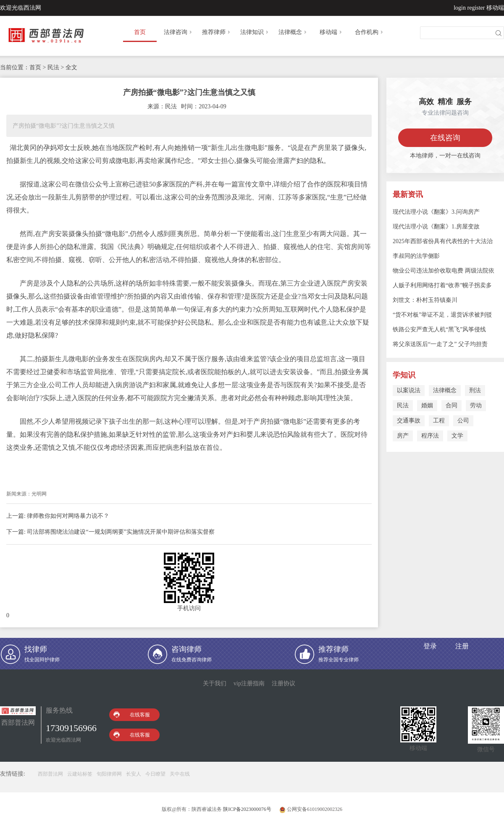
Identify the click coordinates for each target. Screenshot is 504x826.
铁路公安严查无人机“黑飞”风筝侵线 (439, 329)
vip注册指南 (249, 683)
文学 (457, 436)
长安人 (134, 774)
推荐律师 (217, 32)
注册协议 (283, 683)
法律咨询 (178, 32)
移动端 (495, 8)
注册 (462, 646)
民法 (403, 405)
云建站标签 (80, 774)
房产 (403, 436)
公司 (463, 421)
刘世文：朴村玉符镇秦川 (425, 300)
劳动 (476, 405)
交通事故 (409, 421)
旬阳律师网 (109, 774)
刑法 (475, 390)
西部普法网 (50, 774)
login (460, 8)
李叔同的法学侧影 (416, 256)
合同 (451, 405)
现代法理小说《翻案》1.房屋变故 (436, 227)
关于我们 (215, 683)
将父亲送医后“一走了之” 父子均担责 (440, 344)
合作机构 (370, 32)
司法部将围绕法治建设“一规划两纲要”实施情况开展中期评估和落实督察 (121, 532)
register (476, 8)
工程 (439, 421)
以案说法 (409, 390)
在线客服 (132, 715)
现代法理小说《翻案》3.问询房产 (436, 212)
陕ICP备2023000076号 (247, 809)
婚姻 (427, 405)
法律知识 (255, 32)
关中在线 (180, 774)
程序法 (430, 436)
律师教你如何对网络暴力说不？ (68, 516)
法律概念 (293, 32)
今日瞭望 (155, 774)
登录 (430, 646)
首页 (140, 32)
